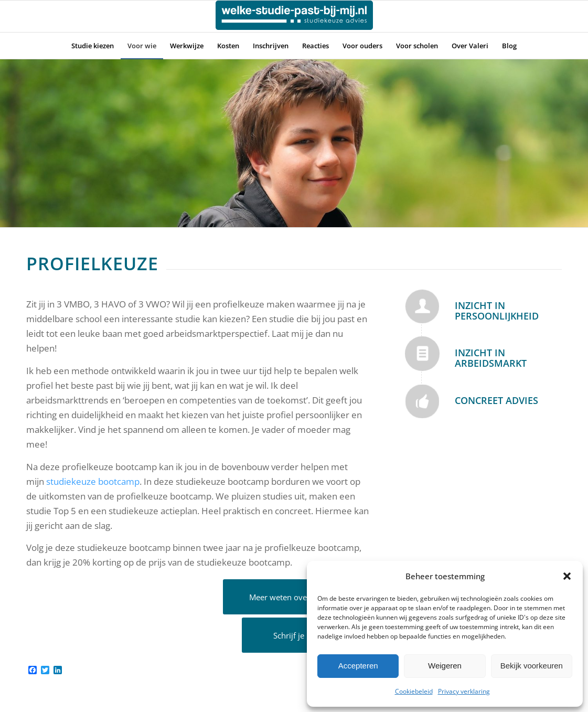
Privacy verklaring (464, 691)
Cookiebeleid (414, 691)
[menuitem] (93, 46)
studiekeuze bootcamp (93, 481)
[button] (567, 576)
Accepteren (358, 666)
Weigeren (445, 666)
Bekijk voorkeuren (532, 666)
